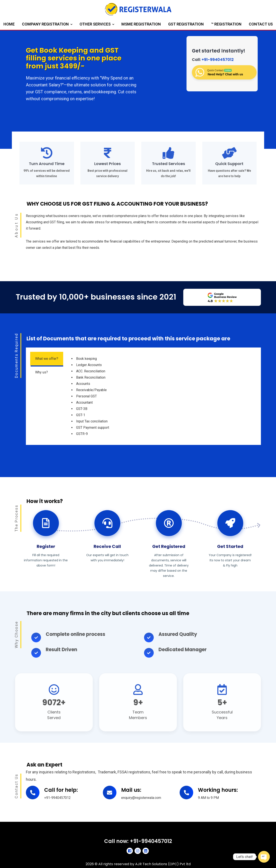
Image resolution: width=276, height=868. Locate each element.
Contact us (261, 24)
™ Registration (226, 24)
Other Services (97, 25)
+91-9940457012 (218, 60)
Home (9, 24)
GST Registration (186, 24)
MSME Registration (141, 24)
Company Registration (47, 25)
